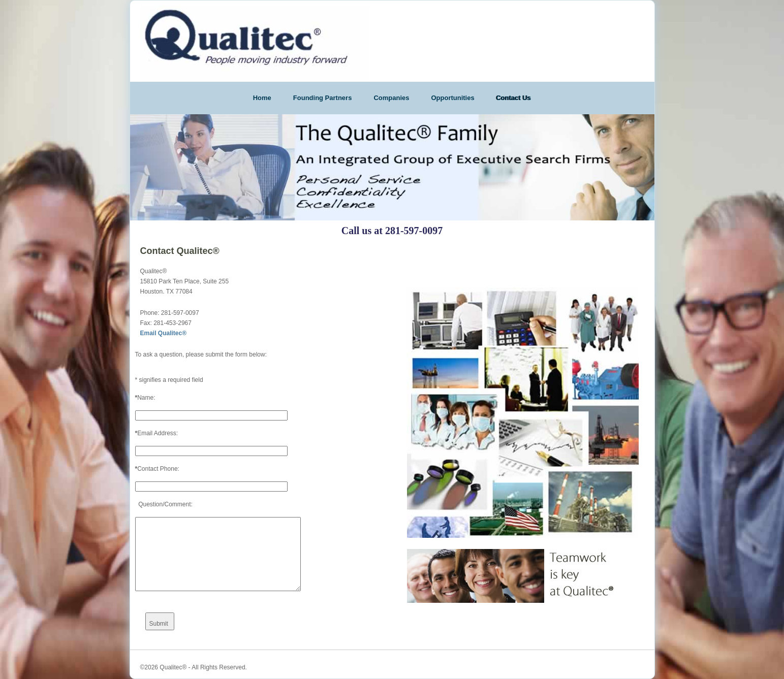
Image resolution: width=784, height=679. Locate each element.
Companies (391, 98)
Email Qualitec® (164, 333)
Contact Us (514, 98)
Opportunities (452, 98)
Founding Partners (323, 98)
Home (262, 98)
